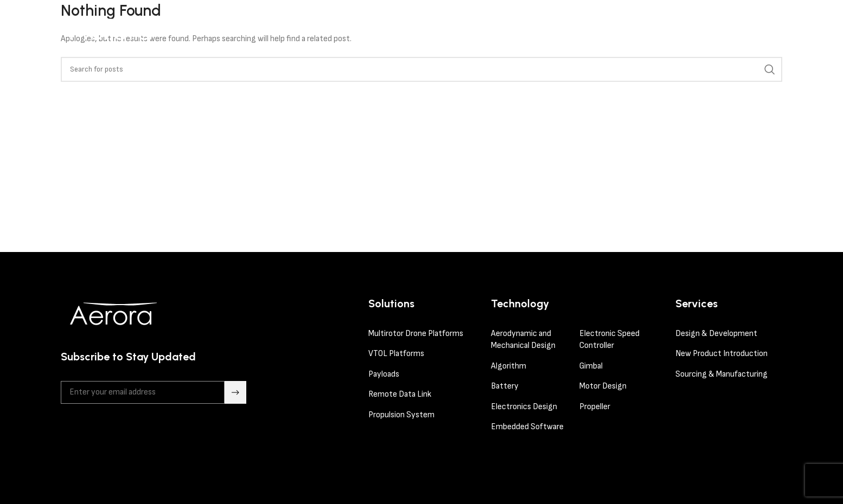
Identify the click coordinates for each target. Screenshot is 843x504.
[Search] (421, 69)
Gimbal (591, 366)
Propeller (595, 407)
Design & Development (716, 334)
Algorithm (509, 366)
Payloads (384, 374)
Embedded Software (527, 427)
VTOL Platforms (396, 354)
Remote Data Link (400, 394)
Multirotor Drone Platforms (416, 334)
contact (742, 28)
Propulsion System (401, 415)
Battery (505, 386)
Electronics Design (525, 407)
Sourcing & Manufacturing (721, 374)
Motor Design (603, 386)
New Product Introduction (721, 354)
